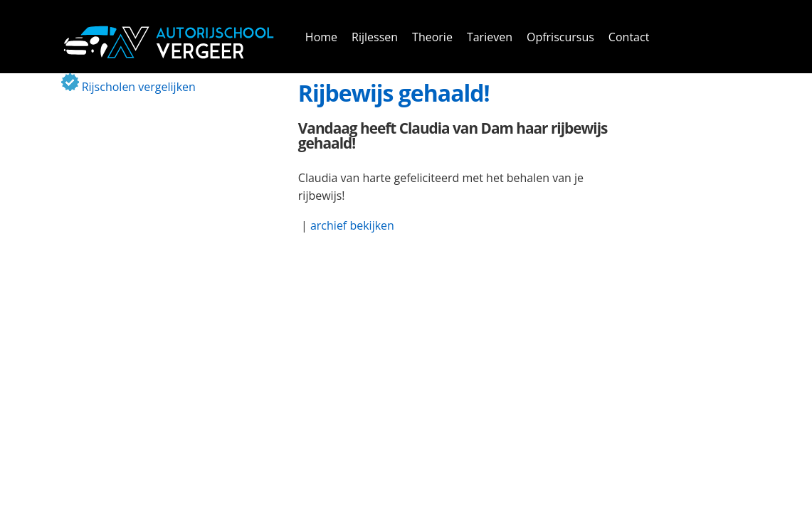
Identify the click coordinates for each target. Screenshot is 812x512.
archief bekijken (352, 225)
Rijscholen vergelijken (128, 87)
